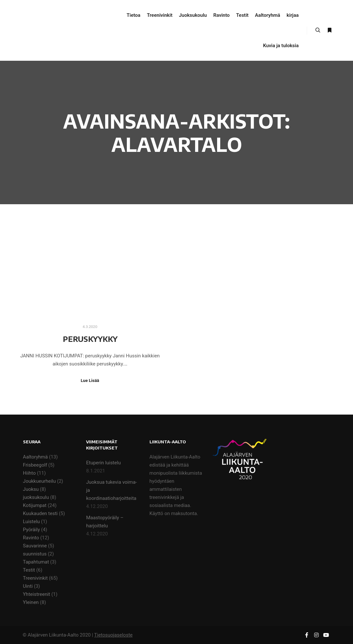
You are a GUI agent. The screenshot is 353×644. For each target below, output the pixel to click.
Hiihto (29, 473)
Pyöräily (31, 530)
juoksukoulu (36, 497)
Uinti (28, 586)
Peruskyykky (90, 339)
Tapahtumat (36, 562)
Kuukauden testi (40, 513)
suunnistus (35, 554)
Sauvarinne (35, 546)
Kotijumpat (35, 505)
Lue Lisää (90, 380)
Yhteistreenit (37, 594)
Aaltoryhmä (35, 457)
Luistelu (31, 522)
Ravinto (31, 538)
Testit (29, 570)
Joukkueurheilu (39, 481)
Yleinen (31, 602)
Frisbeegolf (35, 465)
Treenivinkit (35, 578)
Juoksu (31, 489)
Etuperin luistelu (103, 463)
